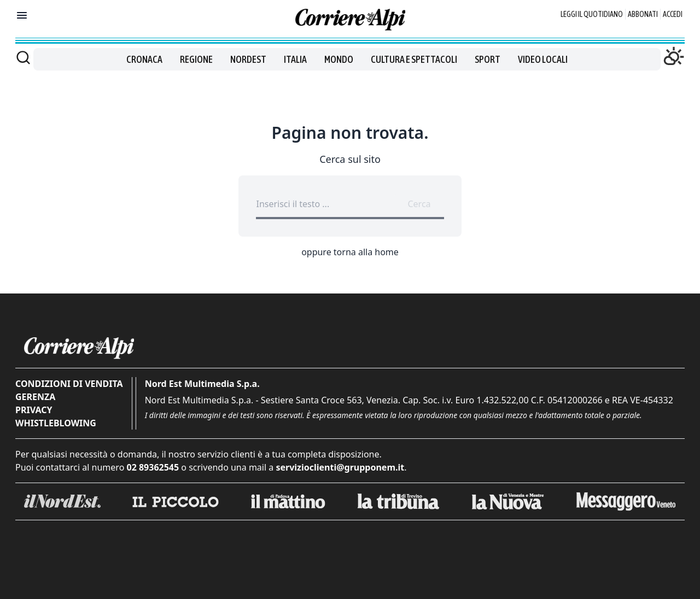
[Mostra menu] (22, 15)
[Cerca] (23, 57)
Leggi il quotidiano (592, 14)
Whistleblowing (56, 423)
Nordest (248, 59)
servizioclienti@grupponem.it (340, 467)
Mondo (339, 59)
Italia (295, 59)
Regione (196, 59)
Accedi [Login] (673, 14)
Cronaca (144, 59)
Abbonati (643, 14)
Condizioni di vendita (69, 384)
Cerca (419, 204)
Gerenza (35, 397)
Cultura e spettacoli (414, 59)
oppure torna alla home (350, 252)
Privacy (34, 410)
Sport (488, 59)
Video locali (543, 59)
